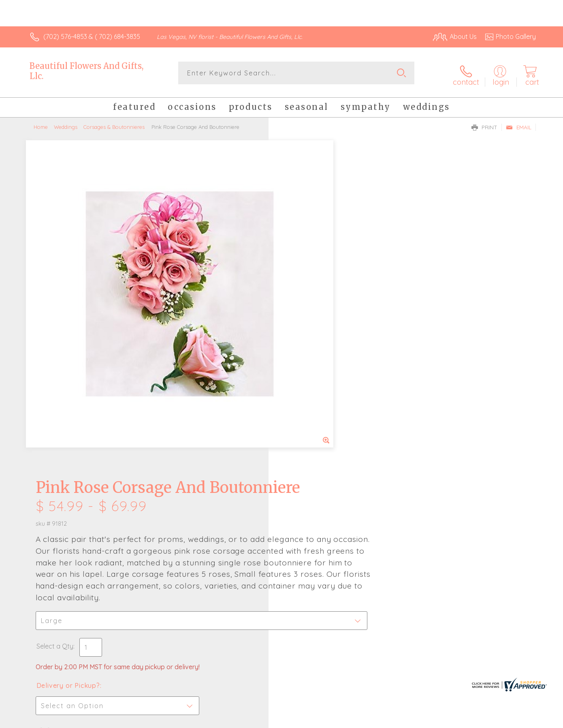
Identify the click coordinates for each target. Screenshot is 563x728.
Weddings (66, 124)
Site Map (514, 719)
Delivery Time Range (322, 427)
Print (484, 124)
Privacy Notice (406, 719)
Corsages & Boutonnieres (114, 124)
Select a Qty (301, 342)
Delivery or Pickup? (314, 381)
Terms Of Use (358, 719)
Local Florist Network (464, 719)
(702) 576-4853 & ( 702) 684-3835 (92, 36)
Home (41, 124)
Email (519, 124)
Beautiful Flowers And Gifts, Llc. (86, 71)
